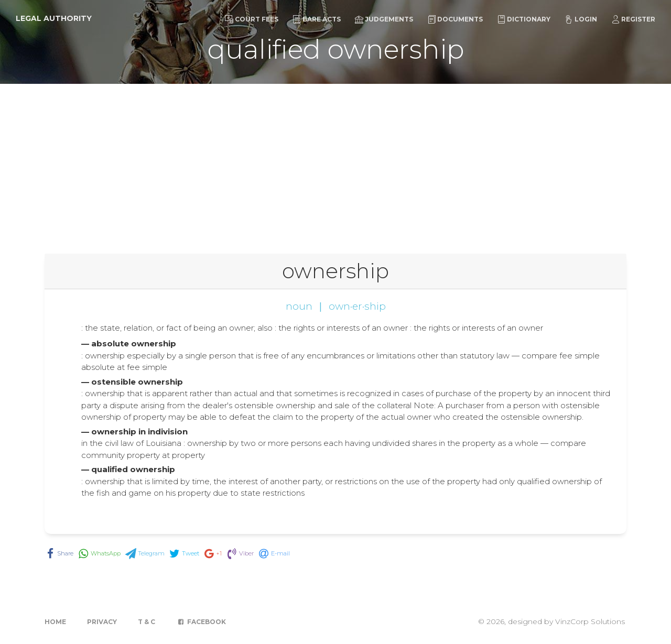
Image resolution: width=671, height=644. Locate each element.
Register (633, 19)
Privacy (102, 622)
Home (55, 622)
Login (581, 19)
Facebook (201, 622)
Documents (455, 19)
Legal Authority (54, 18)
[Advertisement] (335, 162)
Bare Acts (317, 19)
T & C (147, 622)
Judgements (384, 19)
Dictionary (524, 19)
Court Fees (252, 19)
